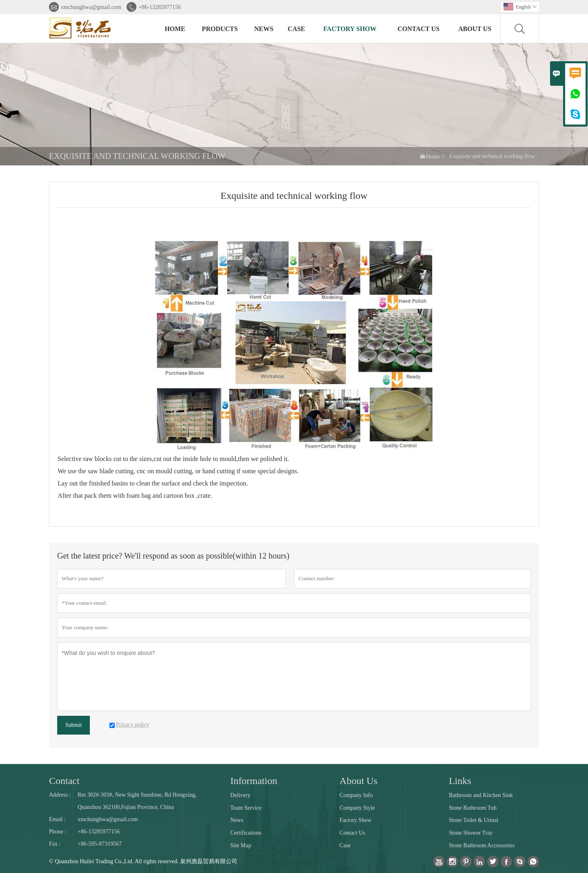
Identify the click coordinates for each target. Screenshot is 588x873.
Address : (60, 795)
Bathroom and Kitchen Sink (481, 795)
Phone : (58, 832)
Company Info (356, 795)
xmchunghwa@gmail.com (91, 7)
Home (175, 29)
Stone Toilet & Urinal (473, 820)
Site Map (241, 845)
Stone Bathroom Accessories (482, 845)
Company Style (357, 808)
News (264, 29)
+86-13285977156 (160, 7)
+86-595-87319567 (100, 844)
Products (220, 29)
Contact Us (418, 29)
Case (297, 29)
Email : (57, 819)
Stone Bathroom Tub (473, 808)
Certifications (246, 833)
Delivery (240, 795)
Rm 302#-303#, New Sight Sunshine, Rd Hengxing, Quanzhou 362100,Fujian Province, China (137, 801)
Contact (64, 781)
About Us (475, 29)
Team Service (246, 808)
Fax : (55, 844)
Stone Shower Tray (471, 833)
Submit (73, 725)
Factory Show (350, 29)
